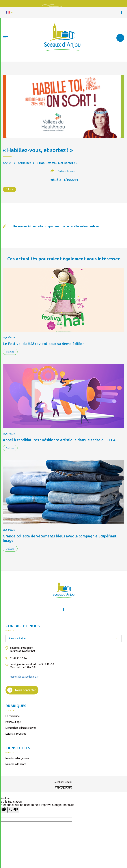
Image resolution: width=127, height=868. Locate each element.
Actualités (24, 163)
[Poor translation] (13, 810)
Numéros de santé (16, 764)
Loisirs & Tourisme (16, 734)
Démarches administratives (21, 728)
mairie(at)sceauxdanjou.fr (24, 677)
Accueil (8, 163)
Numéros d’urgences (17, 758)
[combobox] (63, 638)
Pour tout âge (13, 722)
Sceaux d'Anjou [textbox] (17, 638)
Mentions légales (63, 782)
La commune (13, 716)
